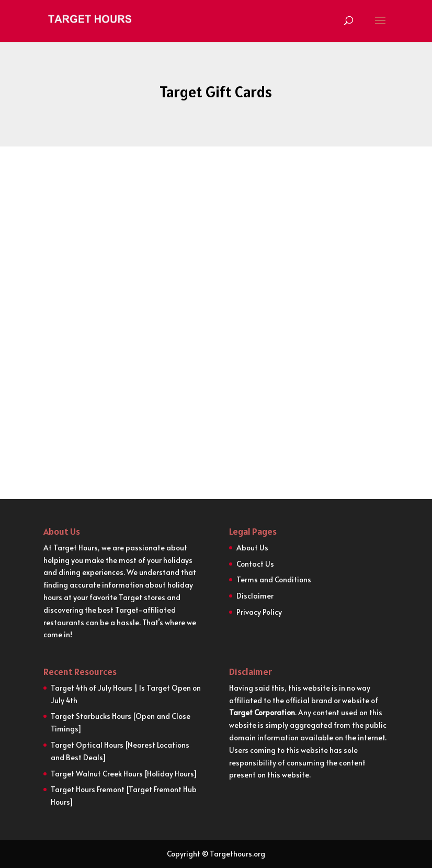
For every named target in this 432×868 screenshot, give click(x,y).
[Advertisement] (216, 266)
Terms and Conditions (274, 579)
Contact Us (255, 564)
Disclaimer (255, 596)
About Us (252, 548)
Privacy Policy (259, 612)
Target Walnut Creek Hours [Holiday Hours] (125, 774)
